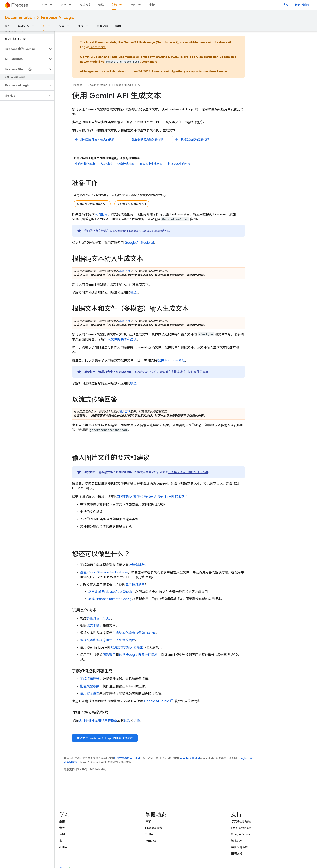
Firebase (77, 85)
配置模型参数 (90, 686)
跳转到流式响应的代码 (192, 140)
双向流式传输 (126, 164)
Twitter (150, 834)
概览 (8, 26)
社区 (133, 5)
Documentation (20, 17)
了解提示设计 (90, 679)
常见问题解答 (240, 847)
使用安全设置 (90, 694)
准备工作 (125, 271)
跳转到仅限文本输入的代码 (95, 140)
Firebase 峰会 (154, 828)
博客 (285, 5)
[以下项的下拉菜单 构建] (52, 5)
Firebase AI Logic (58, 17)
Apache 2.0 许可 (190, 758)
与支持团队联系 (241, 821)
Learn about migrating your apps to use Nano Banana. (190, 71)
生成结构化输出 (85, 164)
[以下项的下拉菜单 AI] (50, 26)
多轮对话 (106, 164)
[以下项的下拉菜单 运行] (71, 5)
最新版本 (164, 231)
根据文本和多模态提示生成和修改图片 (108, 640)
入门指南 (101, 214)
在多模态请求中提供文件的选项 (188, 372)
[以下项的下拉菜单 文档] (122, 5)
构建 (44, 5)
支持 (152, 5)
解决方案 (85, 5)
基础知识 (23, 26)
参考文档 (102, 26)
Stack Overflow (241, 828)
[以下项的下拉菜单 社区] (141, 5)
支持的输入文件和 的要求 (151, 497)
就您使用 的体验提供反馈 (105, 738)
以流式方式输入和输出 (127, 648)
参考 (62, 828)
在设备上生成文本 (151, 164)
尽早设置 (110, 592)
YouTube (151, 841)
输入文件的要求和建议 (120, 339)
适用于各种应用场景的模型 (98, 721)
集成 (110, 599)
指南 (62, 821)
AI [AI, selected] (44, 26)
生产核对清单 (135, 584)
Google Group (240, 834)
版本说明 (237, 841)
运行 (63, 5)
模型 (133, 293)
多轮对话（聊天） (99, 618)
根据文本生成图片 (179, 164)
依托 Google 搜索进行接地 (138, 655)
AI (139, 85)
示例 (118, 26)
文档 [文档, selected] (114, 5)
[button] (24, 49)
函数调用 (109, 655)
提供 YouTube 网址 (171, 360)
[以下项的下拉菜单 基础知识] (34, 26)
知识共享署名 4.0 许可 (127, 758)
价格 (101, 5)
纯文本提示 (95, 626)
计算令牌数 (137, 565)
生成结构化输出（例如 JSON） (134, 633)
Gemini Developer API (92, 204)
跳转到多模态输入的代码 (145, 140)
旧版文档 (237, 854)
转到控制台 (302, 5)
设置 (104, 572)
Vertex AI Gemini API (132, 204)
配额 (127, 721)
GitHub (64, 847)
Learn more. (98, 47)
